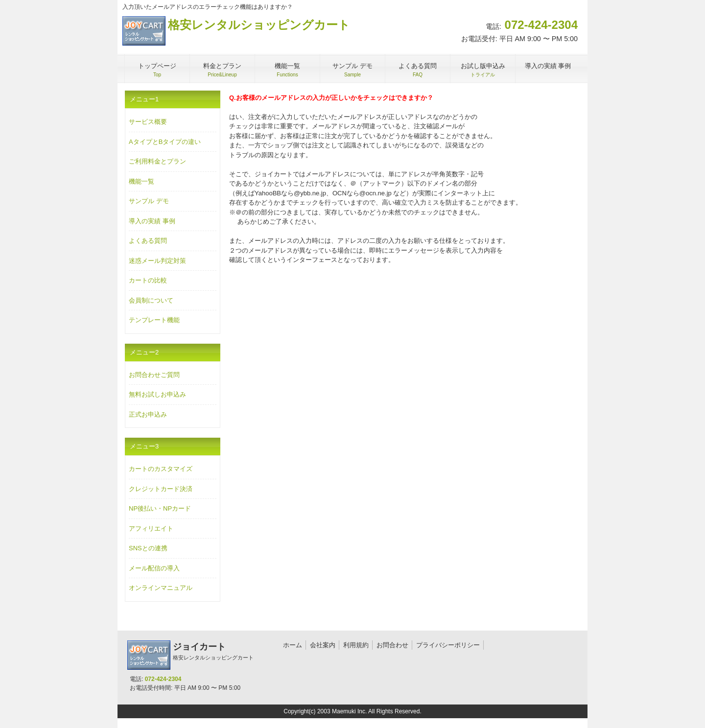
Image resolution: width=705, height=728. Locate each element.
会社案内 (323, 645)
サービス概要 (148, 122)
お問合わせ (392, 645)
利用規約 (356, 645)
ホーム (293, 645)
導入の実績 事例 (152, 221)
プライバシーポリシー (448, 645)
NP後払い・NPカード (160, 508)
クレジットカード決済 (161, 489)
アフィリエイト (151, 528)
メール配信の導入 (154, 568)
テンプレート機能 (154, 320)
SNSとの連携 (148, 548)
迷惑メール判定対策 (157, 261)
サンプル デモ (149, 201)
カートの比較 (148, 280)
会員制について (151, 300)
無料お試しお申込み (157, 394)
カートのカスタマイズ (161, 469)
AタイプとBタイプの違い (165, 142)
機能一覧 (141, 181)
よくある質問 (148, 241)
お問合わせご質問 (154, 375)
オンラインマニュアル (161, 588)
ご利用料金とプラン (157, 161)
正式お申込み (148, 414)
